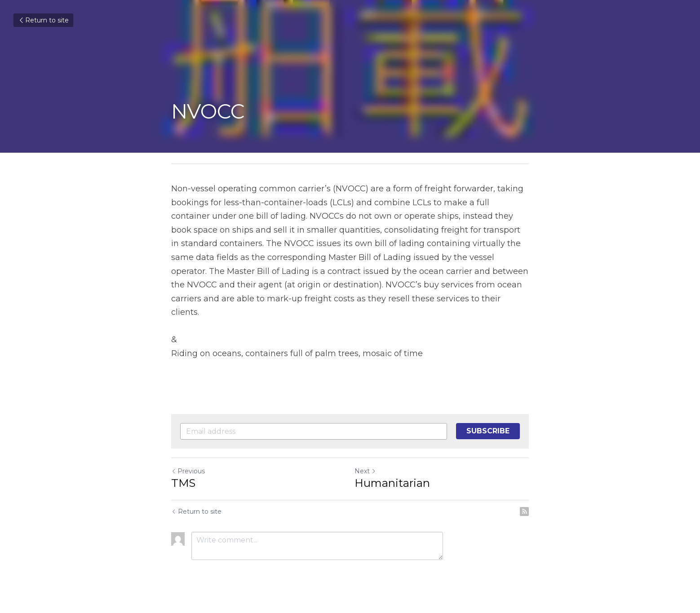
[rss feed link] (524, 512)
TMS (183, 483)
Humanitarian (392, 483)
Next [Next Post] (365, 471)
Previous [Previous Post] (188, 471)
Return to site (43, 20)
